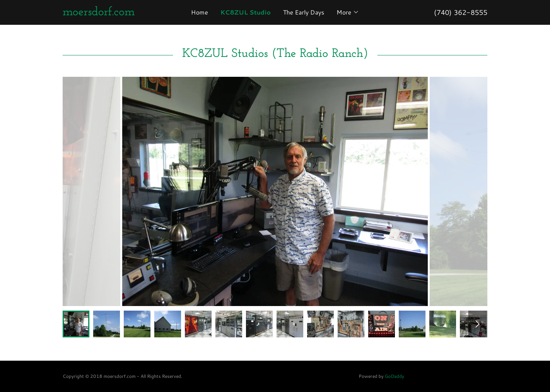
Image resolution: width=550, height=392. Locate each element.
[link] (116, 13)
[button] (348, 12)
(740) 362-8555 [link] (461, 12)
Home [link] (200, 12)
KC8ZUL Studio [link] (246, 12)
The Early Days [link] (304, 12)
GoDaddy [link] (394, 376)
